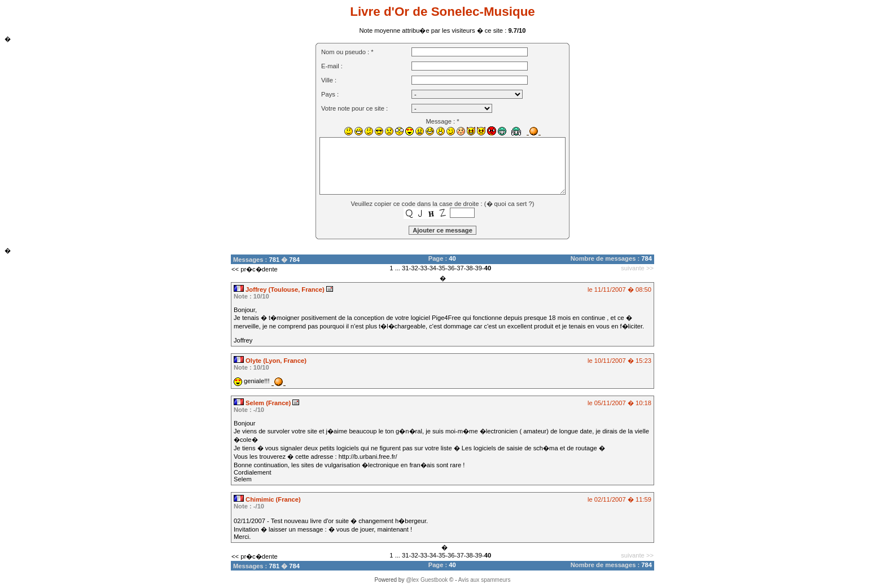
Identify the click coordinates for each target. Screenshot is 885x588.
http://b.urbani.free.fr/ (368, 457)
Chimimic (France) (267, 499)
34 (433, 268)
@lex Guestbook (427, 580)
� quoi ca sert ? (509, 204)
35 (442, 268)
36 (451, 268)
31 (405, 268)
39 (479, 268)
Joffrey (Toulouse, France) (280, 289)
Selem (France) (263, 403)
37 (460, 268)
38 (469, 268)
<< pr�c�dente (255, 269)
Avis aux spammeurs (485, 580)
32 (414, 268)
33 (423, 268)
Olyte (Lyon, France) (270, 361)
